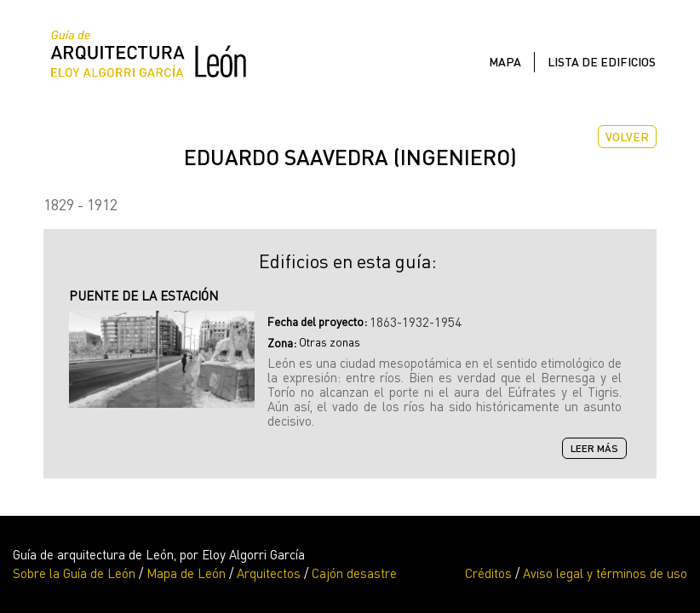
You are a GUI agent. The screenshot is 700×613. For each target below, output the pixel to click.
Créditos (488, 573)
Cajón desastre (354, 573)
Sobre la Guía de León (74, 573)
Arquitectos (269, 573)
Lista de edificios (602, 62)
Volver (627, 137)
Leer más (599, 449)
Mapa (505, 62)
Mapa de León (186, 573)
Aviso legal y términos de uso (605, 573)
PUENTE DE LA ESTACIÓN (143, 295)
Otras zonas (330, 342)
